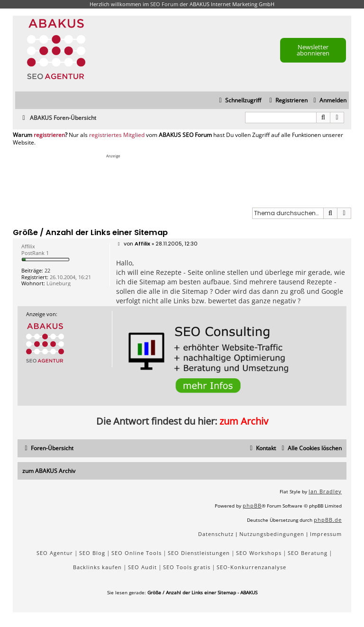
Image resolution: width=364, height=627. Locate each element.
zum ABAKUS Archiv (49, 471)
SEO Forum (164, 4)
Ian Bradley (325, 491)
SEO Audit (142, 567)
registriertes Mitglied (117, 135)
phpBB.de (328, 520)
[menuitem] (329, 101)
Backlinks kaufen (97, 567)
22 (47, 270)
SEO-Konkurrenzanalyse (251, 567)
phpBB (252, 505)
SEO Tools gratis (187, 567)
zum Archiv (244, 421)
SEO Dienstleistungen (199, 553)
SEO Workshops (259, 553)
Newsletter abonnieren (313, 50)
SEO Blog (92, 553)
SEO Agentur (55, 553)
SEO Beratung (308, 553)
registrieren (49, 135)
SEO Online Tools (136, 553)
